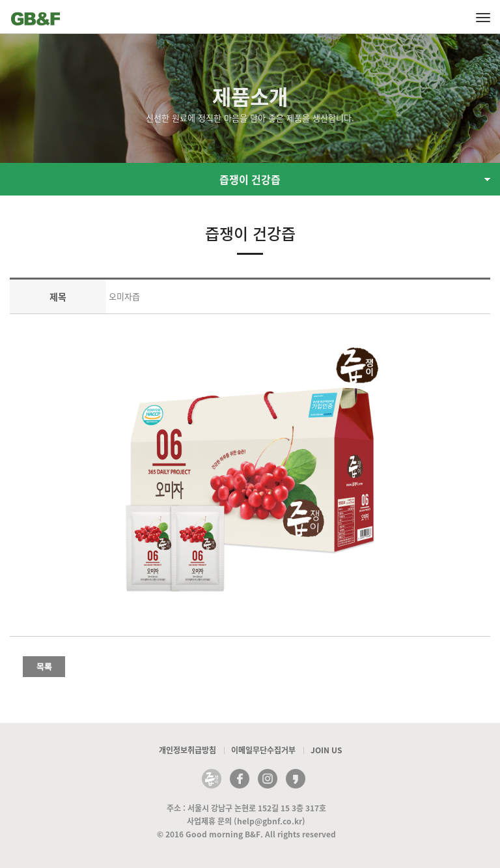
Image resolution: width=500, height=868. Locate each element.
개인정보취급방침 (187, 750)
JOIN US (326, 750)
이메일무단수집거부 (263, 750)
